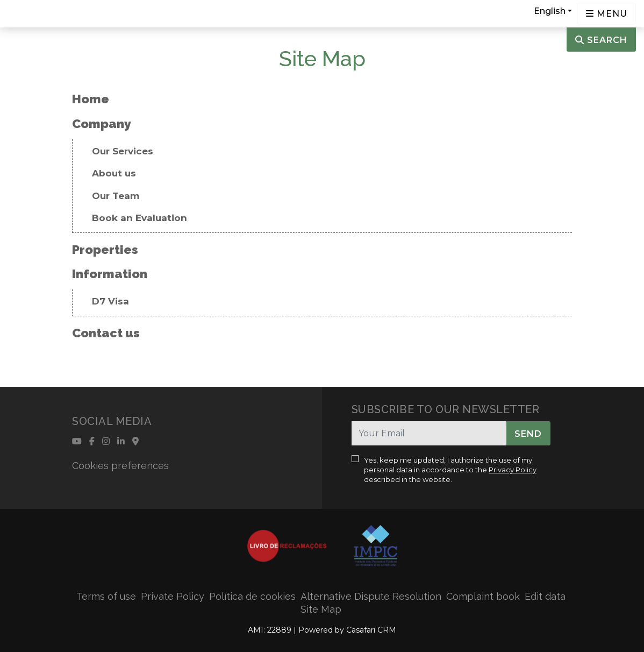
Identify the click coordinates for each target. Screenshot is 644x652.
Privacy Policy (513, 470)
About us (114, 173)
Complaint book (483, 596)
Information (110, 274)
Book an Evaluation (139, 218)
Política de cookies (252, 596)
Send (528, 434)
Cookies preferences (120, 466)
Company (102, 123)
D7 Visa (110, 301)
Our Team (116, 196)
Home (91, 99)
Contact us (106, 333)
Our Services (123, 151)
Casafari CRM (371, 630)
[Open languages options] (607, 14)
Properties (105, 249)
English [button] (550, 11)
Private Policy (173, 596)
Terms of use (106, 596)
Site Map (321, 609)
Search (601, 40)
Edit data (545, 596)
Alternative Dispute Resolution (371, 596)
